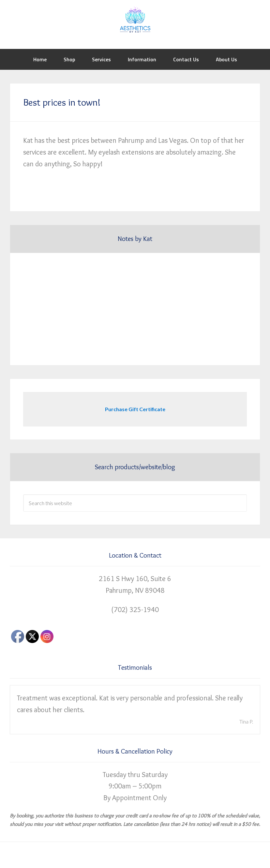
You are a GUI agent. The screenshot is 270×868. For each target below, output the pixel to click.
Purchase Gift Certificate (135, 409)
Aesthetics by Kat (135, 20)
